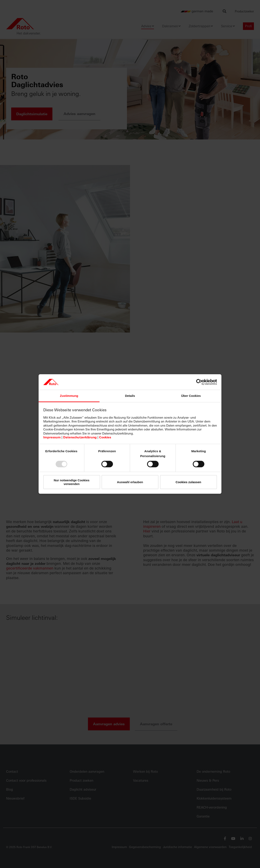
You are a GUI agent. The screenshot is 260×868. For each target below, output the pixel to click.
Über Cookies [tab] (191, 396)
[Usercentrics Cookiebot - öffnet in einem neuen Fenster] (199, 382)
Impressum (52, 437)
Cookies (105, 437)
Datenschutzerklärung (80, 437)
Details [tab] (130, 396)
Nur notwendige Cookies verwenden (72, 482)
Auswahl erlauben (130, 482)
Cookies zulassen (188, 482)
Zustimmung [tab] (69, 396)
